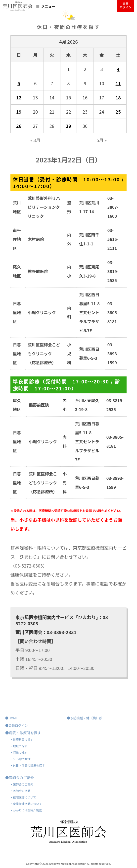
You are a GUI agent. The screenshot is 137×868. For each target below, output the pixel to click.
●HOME (11, 718)
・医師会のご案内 (22, 784)
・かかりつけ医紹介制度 (26, 810)
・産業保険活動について (26, 804)
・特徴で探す (19, 752)
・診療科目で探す (22, 739)
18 (118, 97)
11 (118, 83)
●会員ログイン (17, 725)
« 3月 (35, 140)
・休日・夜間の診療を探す (27, 765)
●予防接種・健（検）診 (85, 718)
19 (19, 112)
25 (118, 112)
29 (68, 126)
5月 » (102, 140)
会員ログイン (126, 5)
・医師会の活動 (20, 791)
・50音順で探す (20, 759)
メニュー (46, 6)
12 (19, 97)
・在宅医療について (23, 797)
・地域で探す (19, 746)
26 (19, 126)
